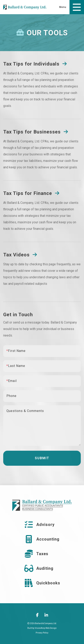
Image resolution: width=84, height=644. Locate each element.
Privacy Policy (42, 633)
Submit (42, 458)
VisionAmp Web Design (46, 628)
